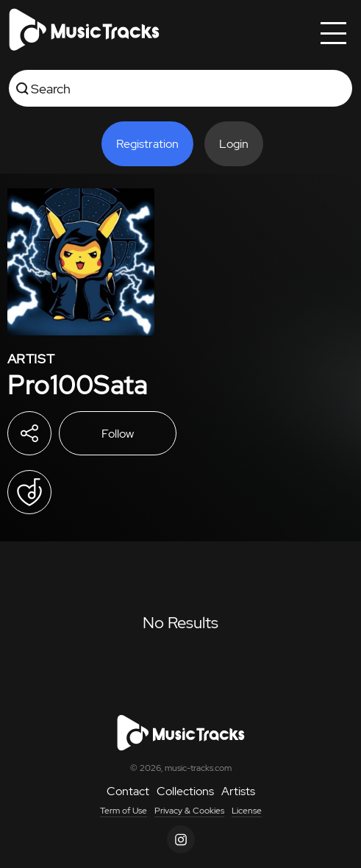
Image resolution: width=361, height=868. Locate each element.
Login (234, 144)
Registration (147, 144)
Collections (185, 791)
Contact (128, 791)
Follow (118, 434)
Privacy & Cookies (189, 811)
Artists (238, 791)
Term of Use (124, 811)
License (247, 811)
